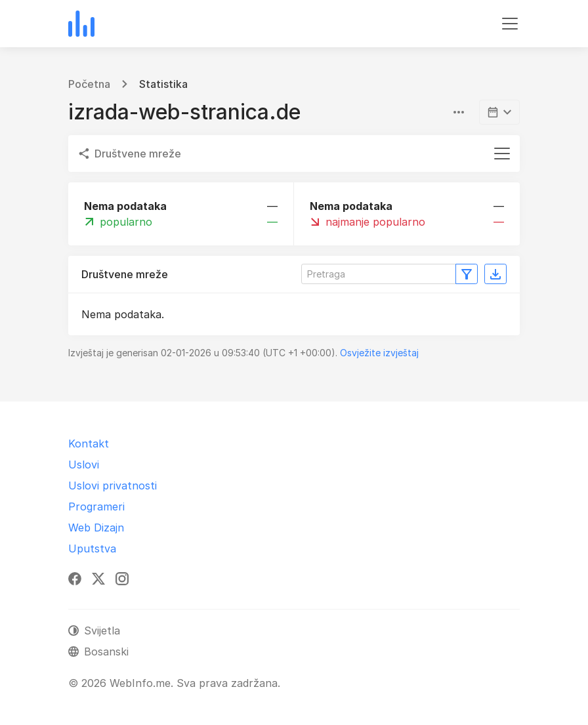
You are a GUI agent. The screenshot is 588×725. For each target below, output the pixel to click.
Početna (89, 84)
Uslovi (84, 465)
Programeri (96, 507)
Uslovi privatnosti (113, 486)
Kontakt (89, 444)
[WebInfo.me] (81, 24)
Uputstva (92, 549)
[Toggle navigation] (510, 24)
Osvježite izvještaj (379, 353)
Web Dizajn (96, 528)
